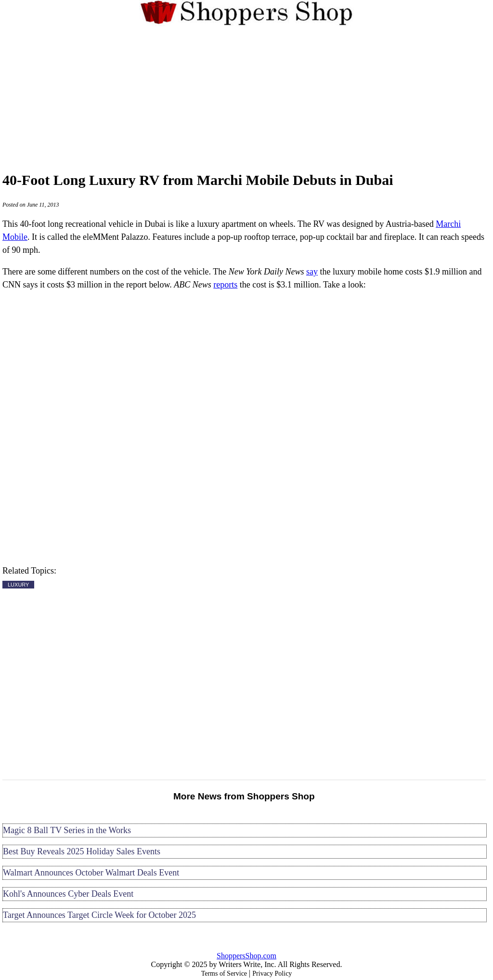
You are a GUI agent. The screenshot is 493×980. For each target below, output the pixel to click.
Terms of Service (224, 973)
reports (225, 285)
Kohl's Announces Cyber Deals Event (68, 894)
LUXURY (18, 585)
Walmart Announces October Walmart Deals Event (91, 873)
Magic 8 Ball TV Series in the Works (67, 830)
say (312, 272)
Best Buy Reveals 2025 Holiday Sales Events (82, 851)
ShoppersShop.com (246, 956)
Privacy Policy (272, 973)
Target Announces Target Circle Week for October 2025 (99, 915)
